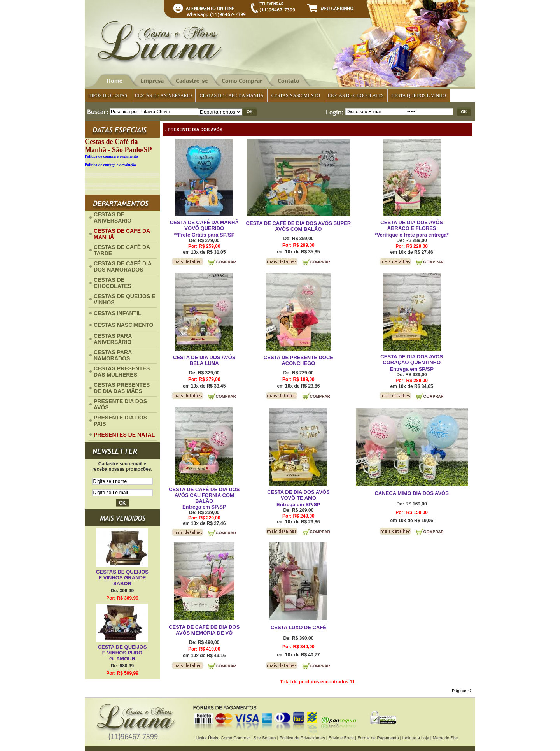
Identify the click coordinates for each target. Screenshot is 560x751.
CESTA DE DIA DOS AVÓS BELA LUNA (204, 360)
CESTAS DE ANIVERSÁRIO (163, 95)
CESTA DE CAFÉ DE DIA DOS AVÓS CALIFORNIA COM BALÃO (204, 495)
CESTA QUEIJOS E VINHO (419, 95)
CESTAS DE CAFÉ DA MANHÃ (231, 95)
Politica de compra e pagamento (111, 156)
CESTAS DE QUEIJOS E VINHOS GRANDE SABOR (122, 578)
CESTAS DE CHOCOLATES (356, 95)
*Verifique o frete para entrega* (412, 235)
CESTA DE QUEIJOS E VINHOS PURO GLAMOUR (122, 653)
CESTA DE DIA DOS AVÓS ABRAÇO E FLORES (412, 225)
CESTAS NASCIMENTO (296, 95)
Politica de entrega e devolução (110, 165)
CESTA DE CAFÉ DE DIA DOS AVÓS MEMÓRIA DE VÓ (204, 630)
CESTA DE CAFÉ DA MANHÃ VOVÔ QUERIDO (204, 225)
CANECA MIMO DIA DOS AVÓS (411, 493)
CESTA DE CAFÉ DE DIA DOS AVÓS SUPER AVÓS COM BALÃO (299, 226)
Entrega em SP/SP (412, 369)
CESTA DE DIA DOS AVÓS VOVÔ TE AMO (298, 495)
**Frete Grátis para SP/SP (204, 235)
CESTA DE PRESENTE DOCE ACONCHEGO (298, 360)
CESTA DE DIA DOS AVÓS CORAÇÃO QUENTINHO (412, 360)
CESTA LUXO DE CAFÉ (298, 627)
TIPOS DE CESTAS (108, 95)
